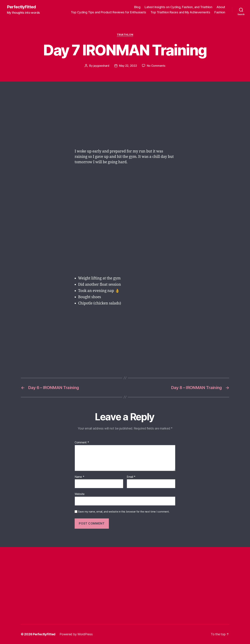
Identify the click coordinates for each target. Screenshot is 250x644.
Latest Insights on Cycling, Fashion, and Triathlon (178, 7)
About (221, 7)
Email (131, 477)
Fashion (220, 12)
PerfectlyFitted (21, 7)
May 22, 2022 (128, 66)
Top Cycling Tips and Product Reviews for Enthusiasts (109, 12)
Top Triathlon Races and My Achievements (180, 12)
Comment (82, 443)
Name (79, 477)
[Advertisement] (125, 120)
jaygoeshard (101, 66)
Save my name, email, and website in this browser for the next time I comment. (124, 512)
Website (80, 494)
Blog (137, 7)
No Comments (156, 66)
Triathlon (125, 35)
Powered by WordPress (76, 634)
